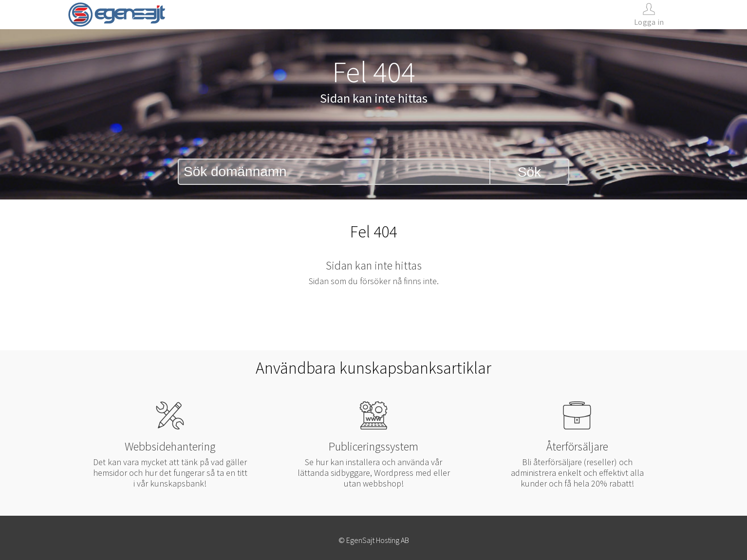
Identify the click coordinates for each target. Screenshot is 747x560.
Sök (529, 172)
